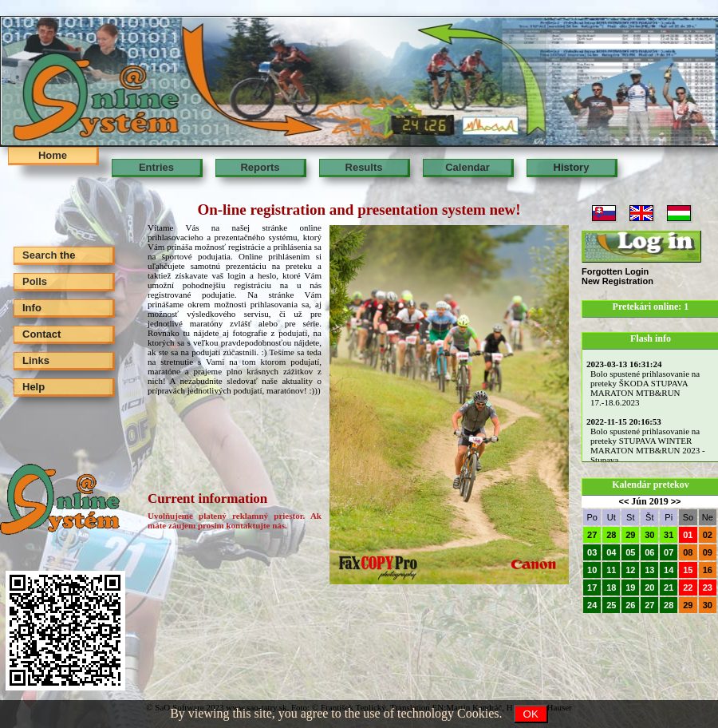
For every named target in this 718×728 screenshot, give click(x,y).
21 (669, 588)
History (572, 167)
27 (592, 535)
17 (592, 588)
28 (611, 535)
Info (32, 308)
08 (688, 552)
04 (611, 552)
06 (649, 552)
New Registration (617, 281)
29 (630, 535)
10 (592, 570)
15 (688, 570)
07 (669, 552)
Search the (49, 255)
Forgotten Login (615, 271)
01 (688, 535)
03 (592, 552)
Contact (41, 334)
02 (708, 535)
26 (630, 605)
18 (611, 588)
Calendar (467, 167)
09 (708, 552)
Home (53, 155)
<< (623, 501)
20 (649, 588)
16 (708, 570)
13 (649, 570)
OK (531, 714)
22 (688, 588)
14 (669, 570)
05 (630, 552)
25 (611, 605)
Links (36, 360)
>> (676, 501)
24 (592, 605)
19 (630, 588)
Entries (156, 167)
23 (708, 588)
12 (630, 570)
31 (669, 535)
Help (34, 387)
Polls (35, 281)
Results (364, 167)
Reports (260, 167)
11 (611, 570)
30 (649, 535)
